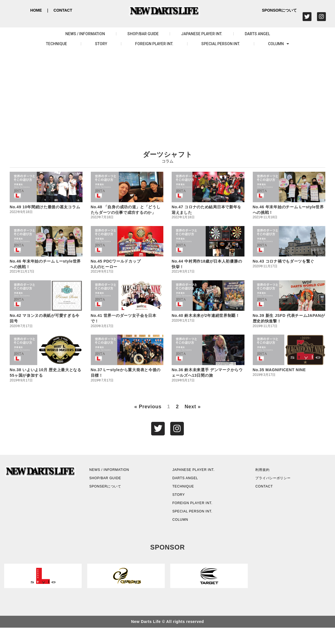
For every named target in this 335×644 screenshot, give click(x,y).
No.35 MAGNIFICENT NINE (279, 370)
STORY (101, 44)
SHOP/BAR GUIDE (143, 34)
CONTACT (63, 10)
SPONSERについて (112, 493)
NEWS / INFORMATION (85, 34)
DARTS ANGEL (257, 34)
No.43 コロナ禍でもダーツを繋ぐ (284, 261)
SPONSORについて (279, 10)
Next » (193, 407)
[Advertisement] (167, 93)
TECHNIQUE (56, 44)
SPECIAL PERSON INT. (221, 44)
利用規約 (267, 472)
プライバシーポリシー (281, 483)
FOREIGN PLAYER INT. (154, 44)
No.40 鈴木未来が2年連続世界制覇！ (206, 315)
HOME (36, 10)
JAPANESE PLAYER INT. (202, 34)
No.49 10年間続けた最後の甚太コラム (45, 207)
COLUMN (279, 44)
